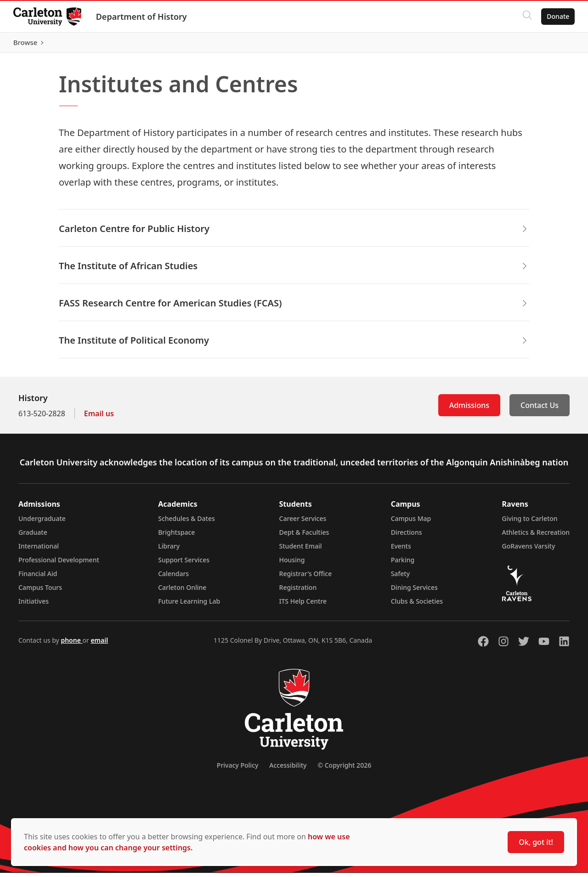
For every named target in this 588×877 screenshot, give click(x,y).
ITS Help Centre (303, 605)
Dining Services (414, 591)
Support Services (184, 564)
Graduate (33, 536)
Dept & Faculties (304, 536)
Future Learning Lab (189, 605)
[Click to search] (526, 17)
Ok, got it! (536, 842)
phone (71, 644)
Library (169, 550)
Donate (557, 16)
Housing (292, 564)
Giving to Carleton (530, 523)
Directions (407, 536)
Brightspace (176, 536)
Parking (403, 564)
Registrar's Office (306, 578)
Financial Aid (38, 578)
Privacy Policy (237, 769)
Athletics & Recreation (536, 536)
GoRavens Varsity (529, 550)
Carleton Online (182, 591)
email (99, 644)
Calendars (173, 578)
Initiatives (34, 605)
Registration (298, 591)
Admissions (469, 409)
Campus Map (411, 523)
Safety (401, 578)
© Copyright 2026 (344, 769)
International (39, 550)
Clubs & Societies (417, 605)
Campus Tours (40, 591)
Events (401, 550)
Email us (99, 418)
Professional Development (59, 564)
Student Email (301, 550)
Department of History (143, 17)
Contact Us (540, 409)
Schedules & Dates (187, 523)
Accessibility (288, 769)
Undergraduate (42, 523)
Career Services (303, 523)
